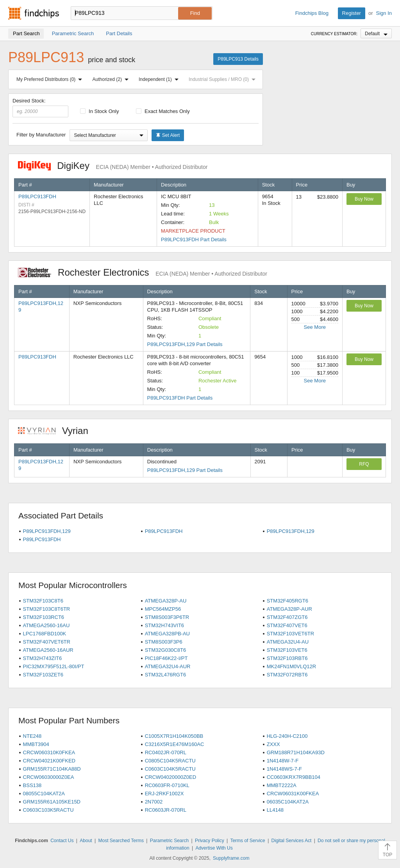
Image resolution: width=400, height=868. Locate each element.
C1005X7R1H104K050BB (174, 736)
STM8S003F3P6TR (167, 617)
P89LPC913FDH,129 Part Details (185, 344)
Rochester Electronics (143, 272)
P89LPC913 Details (238, 59)
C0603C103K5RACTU (48, 810)
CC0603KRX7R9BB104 (294, 777)
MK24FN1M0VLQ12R (291, 666)
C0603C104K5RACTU (170, 769)
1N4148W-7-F (283, 761)
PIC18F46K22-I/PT (166, 658)
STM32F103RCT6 (44, 617)
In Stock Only (100, 111)
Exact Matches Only (163, 111)
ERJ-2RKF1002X (164, 794)
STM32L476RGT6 (166, 675)
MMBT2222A (282, 785)
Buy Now (364, 199)
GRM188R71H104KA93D (296, 752)
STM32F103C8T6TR (47, 609)
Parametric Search (169, 841)
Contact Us (62, 841)
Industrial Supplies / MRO (224, 79)
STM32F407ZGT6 (287, 617)
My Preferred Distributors (51, 79)
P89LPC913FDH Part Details (194, 239)
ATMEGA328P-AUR (289, 609)
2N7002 (154, 802)
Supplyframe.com (231, 858)
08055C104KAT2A (44, 794)
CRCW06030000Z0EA (49, 777)
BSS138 (32, 785)
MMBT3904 (36, 744)
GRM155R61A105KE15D (52, 802)
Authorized (112, 79)
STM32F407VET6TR (47, 642)
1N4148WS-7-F (284, 769)
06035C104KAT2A (288, 802)
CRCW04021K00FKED (49, 761)
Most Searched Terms (121, 841)
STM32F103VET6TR (290, 634)
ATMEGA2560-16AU (46, 625)
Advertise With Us (214, 848)
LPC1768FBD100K (45, 634)
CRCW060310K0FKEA (49, 752)
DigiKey (113, 166)
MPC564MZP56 (163, 609)
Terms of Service (247, 841)
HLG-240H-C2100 (287, 736)
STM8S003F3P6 (164, 642)
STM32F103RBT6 (287, 658)
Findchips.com (34, 13)
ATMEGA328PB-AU (167, 634)
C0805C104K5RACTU (170, 761)
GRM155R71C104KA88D (52, 769)
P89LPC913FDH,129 (47, 531)
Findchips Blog (312, 13)
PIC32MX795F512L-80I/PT (54, 666)
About (86, 841)
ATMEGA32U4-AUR (168, 666)
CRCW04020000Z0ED (171, 777)
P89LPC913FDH (37, 196)
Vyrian (57, 431)
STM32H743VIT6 (164, 625)
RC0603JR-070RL (166, 810)
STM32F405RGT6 (287, 601)
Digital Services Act (292, 841)
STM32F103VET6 (287, 650)
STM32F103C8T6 (43, 601)
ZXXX (273, 744)
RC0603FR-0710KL (167, 785)
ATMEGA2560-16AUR (48, 650)
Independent (160, 79)
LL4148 (275, 810)
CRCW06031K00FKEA (293, 794)
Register (352, 13)
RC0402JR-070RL (166, 752)
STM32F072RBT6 (287, 675)
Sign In (384, 13)
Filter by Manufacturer (41, 135)
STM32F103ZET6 (43, 675)
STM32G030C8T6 (166, 650)
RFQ (364, 464)
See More (315, 327)
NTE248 (32, 736)
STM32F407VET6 (287, 625)
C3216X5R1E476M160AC (175, 744)
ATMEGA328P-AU (166, 601)
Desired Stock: (40, 108)
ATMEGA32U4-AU (288, 642)
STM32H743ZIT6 (43, 658)
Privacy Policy (210, 841)
